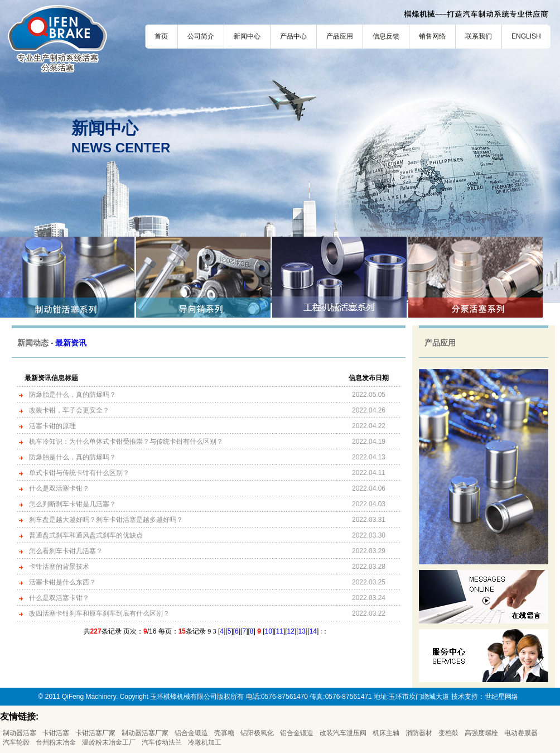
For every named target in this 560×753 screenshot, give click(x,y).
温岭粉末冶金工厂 (109, 742)
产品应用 (340, 36)
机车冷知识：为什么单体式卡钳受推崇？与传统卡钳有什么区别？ (126, 442)
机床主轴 (386, 733)
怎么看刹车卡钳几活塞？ (66, 551)
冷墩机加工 (205, 742)
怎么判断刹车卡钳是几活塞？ (73, 504)
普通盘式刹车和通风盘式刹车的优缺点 (86, 535)
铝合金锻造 (191, 733)
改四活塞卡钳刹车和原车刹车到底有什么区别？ (99, 613)
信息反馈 (386, 36)
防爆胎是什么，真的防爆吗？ (73, 395)
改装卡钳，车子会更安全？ (69, 410)
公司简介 (201, 36)
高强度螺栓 (481, 733)
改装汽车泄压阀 (343, 733)
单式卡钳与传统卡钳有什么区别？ (79, 473)
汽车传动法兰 (162, 742)
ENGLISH (526, 36)
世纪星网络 (501, 697)
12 (291, 631)
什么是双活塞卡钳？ (59, 488)
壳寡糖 (224, 733)
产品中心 (293, 36)
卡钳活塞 (56, 733)
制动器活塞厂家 (145, 733)
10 (269, 631)
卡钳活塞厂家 (95, 733)
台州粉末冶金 (56, 742)
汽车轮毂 (16, 742)
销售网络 (432, 36)
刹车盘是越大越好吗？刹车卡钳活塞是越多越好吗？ (106, 520)
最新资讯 (71, 343)
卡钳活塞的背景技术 (59, 567)
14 (313, 631)
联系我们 (479, 36)
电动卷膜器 (521, 733)
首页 (161, 36)
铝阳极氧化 (257, 733)
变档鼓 (448, 733)
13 (302, 631)
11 (280, 631)
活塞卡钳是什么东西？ (62, 582)
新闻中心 (247, 36)
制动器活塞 (20, 733)
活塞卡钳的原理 (52, 426)
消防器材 (419, 733)
